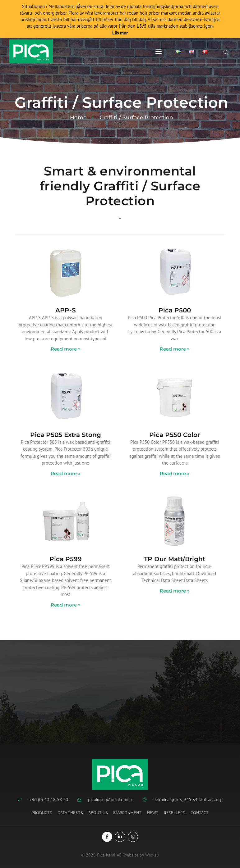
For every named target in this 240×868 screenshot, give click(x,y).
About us (98, 813)
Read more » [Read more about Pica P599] (66, 605)
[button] (159, 51)
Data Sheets (70, 813)
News (153, 813)
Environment (127, 813)
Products (42, 813)
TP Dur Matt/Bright (175, 559)
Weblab (152, 855)
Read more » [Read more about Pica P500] (175, 349)
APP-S (66, 310)
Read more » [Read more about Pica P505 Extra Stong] (66, 473)
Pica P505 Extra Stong (66, 435)
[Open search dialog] (226, 53)
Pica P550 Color (175, 435)
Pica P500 (175, 310)
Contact (200, 813)
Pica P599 (66, 559)
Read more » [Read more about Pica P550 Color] (175, 473)
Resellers (174, 813)
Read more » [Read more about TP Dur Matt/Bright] (175, 591)
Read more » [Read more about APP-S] (66, 349)
